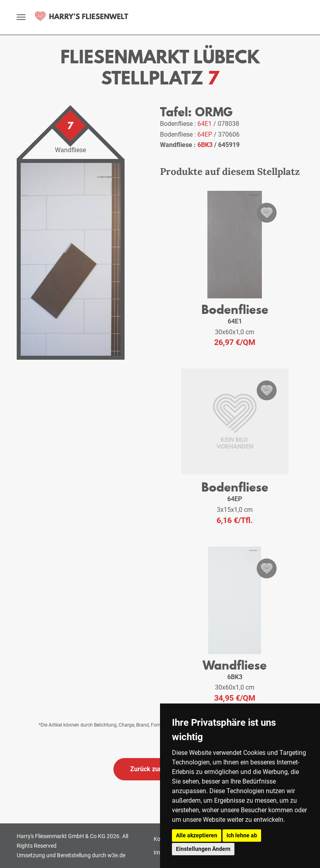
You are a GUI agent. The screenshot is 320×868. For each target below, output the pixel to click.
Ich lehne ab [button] (242, 835)
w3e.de (116, 855)
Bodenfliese (235, 309)
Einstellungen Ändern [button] (203, 849)
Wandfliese (235, 665)
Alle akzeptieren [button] (197, 835)
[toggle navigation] (21, 17)
